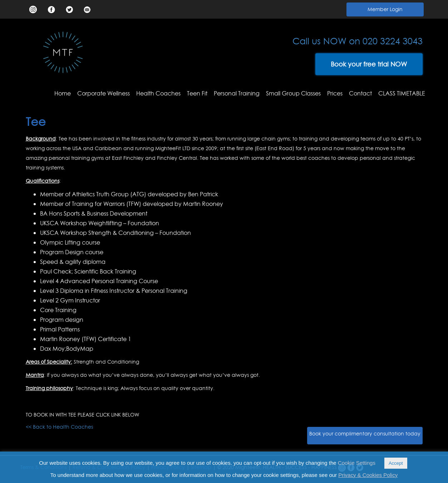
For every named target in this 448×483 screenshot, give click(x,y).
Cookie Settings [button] (357, 463)
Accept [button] (396, 463)
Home (63, 93)
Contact (360, 93)
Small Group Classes (293, 93)
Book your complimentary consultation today (365, 434)
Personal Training (237, 93)
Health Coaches (158, 93)
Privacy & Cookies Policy (368, 475)
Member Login (385, 9)
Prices (335, 93)
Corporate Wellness (104, 93)
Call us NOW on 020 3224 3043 (358, 41)
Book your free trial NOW (369, 64)
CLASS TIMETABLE (402, 93)
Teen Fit (197, 93)
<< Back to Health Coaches (59, 427)
